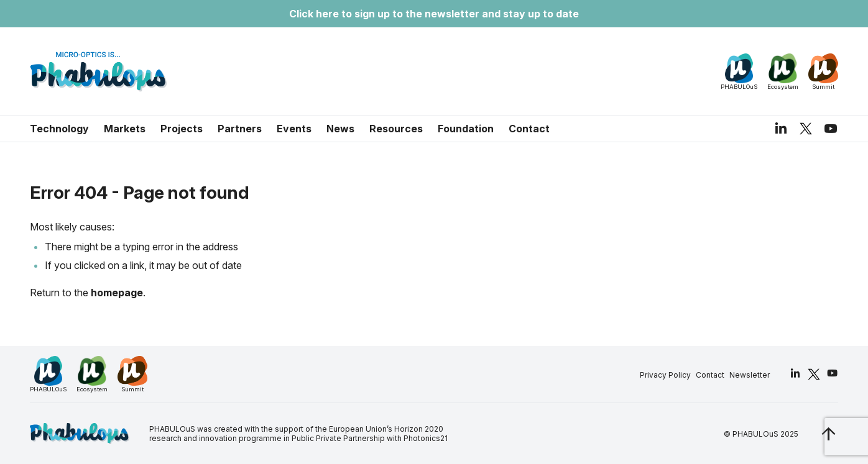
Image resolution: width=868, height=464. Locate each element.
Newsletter (750, 375)
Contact (529, 129)
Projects (182, 129)
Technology (59, 129)
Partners (240, 129)
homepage (117, 293)
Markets (125, 129)
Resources (396, 129)
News (340, 129)
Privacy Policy (665, 375)
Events (294, 129)
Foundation (466, 129)
